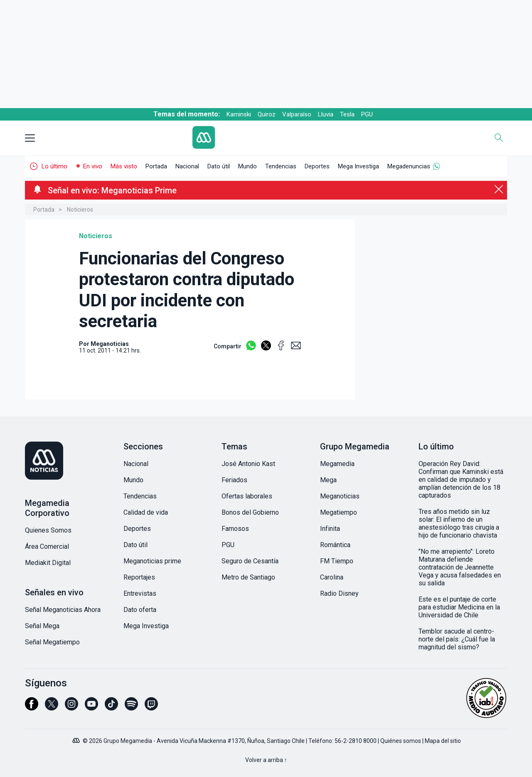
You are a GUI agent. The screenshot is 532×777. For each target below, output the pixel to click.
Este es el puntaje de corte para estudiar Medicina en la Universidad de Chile (459, 607)
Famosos (235, 529)
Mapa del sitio (443, 741)
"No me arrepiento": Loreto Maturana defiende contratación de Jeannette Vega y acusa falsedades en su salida (460, 567)
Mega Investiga (358, 166)
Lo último (54, 166)
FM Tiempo (337, 561)
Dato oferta (140, 610)
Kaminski (239, 114)
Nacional (187, 166)
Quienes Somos (48, 530)
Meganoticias (340, 496)
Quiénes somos (401, 741)
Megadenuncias (409, 166)
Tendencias (281, 166)
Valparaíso (297, 114)
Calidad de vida (146, 512)
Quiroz (267, 114)
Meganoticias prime (152, 561)
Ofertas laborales (247, 496)
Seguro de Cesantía (250, 561)
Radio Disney (339, 593)
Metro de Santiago (248, 577)
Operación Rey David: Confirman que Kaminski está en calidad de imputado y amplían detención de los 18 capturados (461, 480)
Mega (328, 480)
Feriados (234, 480)
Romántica (335, 545)
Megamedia (337, 464)
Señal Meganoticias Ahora (63, 610)
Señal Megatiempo (52, 642)
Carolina (332, 577)
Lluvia (326, 114)
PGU (367, 114)
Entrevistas (140, 593)
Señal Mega (42, 626)
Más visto (124, 166)
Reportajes (139, 577)
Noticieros (80, 210)
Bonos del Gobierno (250, 512)
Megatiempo (339, 512)
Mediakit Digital (48, 563)
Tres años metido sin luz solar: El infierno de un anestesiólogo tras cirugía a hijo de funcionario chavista (459, 523)
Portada (156, 166)
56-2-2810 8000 (356, 741)
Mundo (248, 166)
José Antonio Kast (248, 464)
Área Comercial (47, 546)
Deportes (317, 166)
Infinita (330, 529)
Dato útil (219, 166)
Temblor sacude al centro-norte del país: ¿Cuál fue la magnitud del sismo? (457, 639)
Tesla (347, 114)
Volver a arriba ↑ (266, 760)
